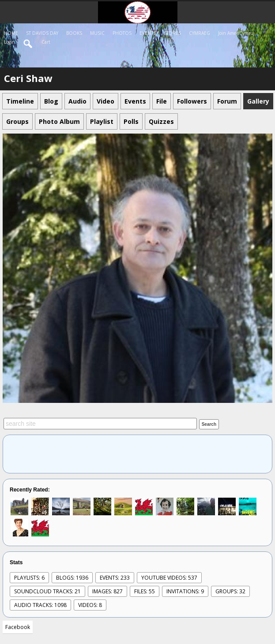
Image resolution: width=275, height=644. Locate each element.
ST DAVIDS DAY (42, 33)
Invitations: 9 (185, 591)
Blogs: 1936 (72, 578)
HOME (11, 33)
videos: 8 (90, 605)
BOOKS (74, 33)
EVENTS (148, 33)
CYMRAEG (200, 33)
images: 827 (107, 591)
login (9, 42)
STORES (172, 33)
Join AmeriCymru (236, 33)
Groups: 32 (230, 591)
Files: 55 (145, 591)
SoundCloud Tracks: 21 (47, 591)
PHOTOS (122, 33)
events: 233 (115, 578)
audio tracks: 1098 (40, 605)
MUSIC (97, 33)
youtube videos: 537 (169, 578)
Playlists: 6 (29, 578)
